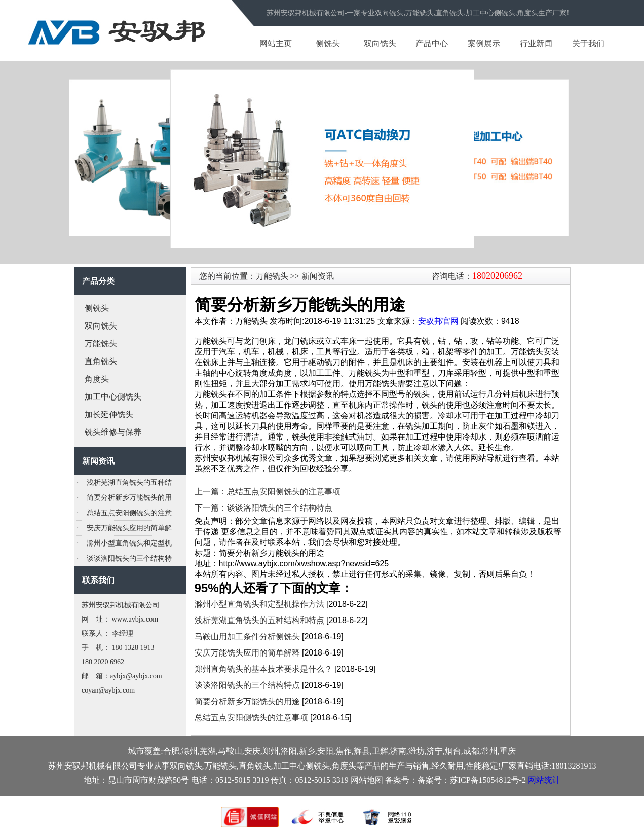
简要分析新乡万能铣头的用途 (247, 701)
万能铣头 (101, 343)
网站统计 (544, 780)
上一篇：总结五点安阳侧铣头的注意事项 (268, 492)
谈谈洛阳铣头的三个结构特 (129, 558)
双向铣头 (380, 43)
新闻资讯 (317, 276)
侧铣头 (328, 43)
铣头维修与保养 (113, 432)
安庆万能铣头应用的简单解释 (247, 653)
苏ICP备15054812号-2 (488, 780)
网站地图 (367, 780)
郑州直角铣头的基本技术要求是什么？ (263, 669)
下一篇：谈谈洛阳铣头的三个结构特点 (263, 508)
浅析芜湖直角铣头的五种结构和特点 (259, 620)
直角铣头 (101, 361)
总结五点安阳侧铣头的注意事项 (251, 718)
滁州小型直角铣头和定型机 (129, 543)
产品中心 (432, 43)
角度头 (97, 379)
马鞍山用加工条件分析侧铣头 (247, 636)
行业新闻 (536, 43)
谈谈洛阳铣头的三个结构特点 (247, 685)
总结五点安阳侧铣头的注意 (129, 513)
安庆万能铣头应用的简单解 (129, 528)
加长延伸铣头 (109, 414)
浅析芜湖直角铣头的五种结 (129, 482)
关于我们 (588, 43)
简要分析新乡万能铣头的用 (129, 498)
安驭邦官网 (438, 321)
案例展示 (484, 43)
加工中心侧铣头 (113, 397)
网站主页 (276, 43)
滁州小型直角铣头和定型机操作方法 (259, 604)
